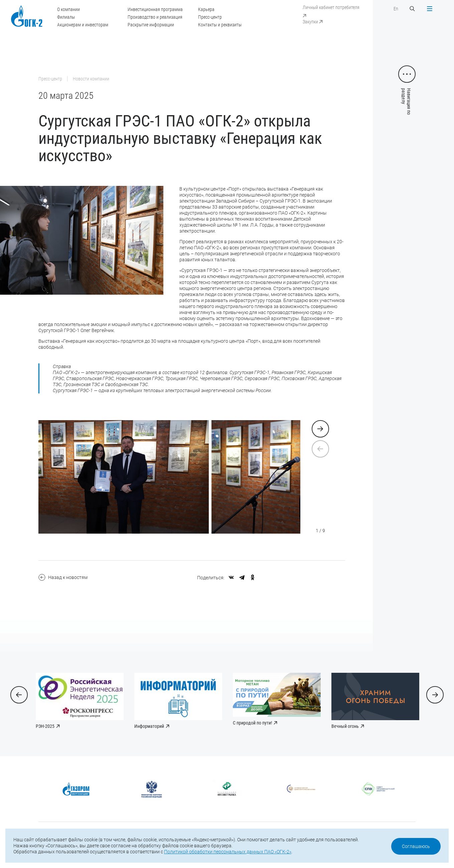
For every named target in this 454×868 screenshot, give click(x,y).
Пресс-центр (210, 17)
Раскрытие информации (151, 25)
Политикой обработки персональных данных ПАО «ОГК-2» (228, 852)
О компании (68, 9)
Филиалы (66, 17)
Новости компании (91, 79)
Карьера (206, 9)
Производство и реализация (155, 17)
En (396, 9)
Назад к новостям (63, 577)
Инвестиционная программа (155, 9)
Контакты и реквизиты (220, 25)
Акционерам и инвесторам (83, 25)
